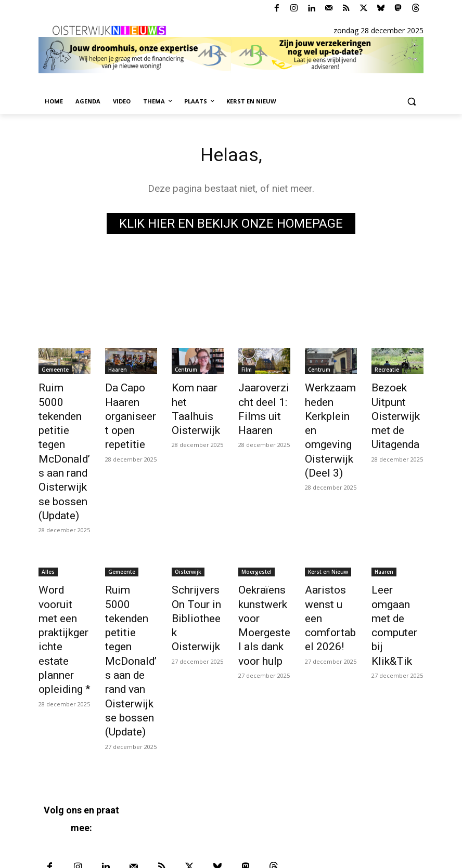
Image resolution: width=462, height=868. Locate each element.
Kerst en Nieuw (328, 524)
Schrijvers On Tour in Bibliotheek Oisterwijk (198, 558)
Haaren (118, 372)
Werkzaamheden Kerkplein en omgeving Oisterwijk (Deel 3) (331, 412)
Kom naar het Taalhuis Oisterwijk (198, 400)
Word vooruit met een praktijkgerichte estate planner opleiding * (64, 570)
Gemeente (55, 372)
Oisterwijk (188, 524)
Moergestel (256, 524)
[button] (411, 102)
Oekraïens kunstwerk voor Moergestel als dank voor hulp (264, 570)
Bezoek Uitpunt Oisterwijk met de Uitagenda (392, 412)
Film (247, 372)
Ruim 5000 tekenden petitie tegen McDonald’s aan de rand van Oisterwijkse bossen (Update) (130, 587)
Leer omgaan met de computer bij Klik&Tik (397, 558)
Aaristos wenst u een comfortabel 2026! (329, 558)
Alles (48, 524)
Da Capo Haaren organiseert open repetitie (128, 412)
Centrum (186, 372)
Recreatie (387, 372)
